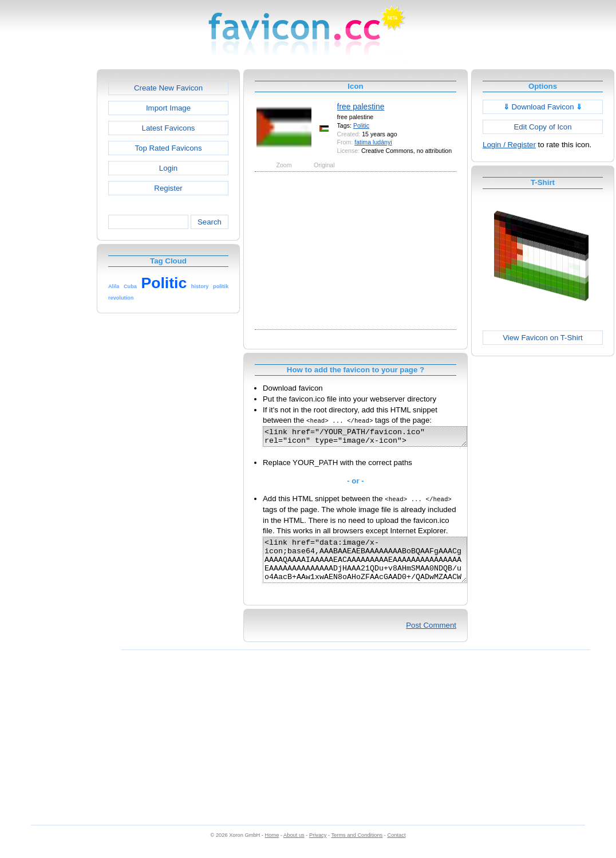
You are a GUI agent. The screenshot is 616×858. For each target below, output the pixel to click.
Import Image (168, 108)
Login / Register (509, 145)
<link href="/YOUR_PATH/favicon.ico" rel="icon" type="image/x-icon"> (377, 438)
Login (168, 168)
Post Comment (431, 637)
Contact (397, 847)
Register (168, 188)
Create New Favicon (168, 88)
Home (272, 847)
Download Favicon (543, 107)
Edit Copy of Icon (542, 127)
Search (210, 222)
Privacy (318, 847)
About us (294, 847)
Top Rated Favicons (168, 148)
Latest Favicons (169, 128)
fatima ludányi (373, 142)
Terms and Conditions (357, 847)
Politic (361, 125)
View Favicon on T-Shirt (543, 338)
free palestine (361, 107)
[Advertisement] (48, 241)
